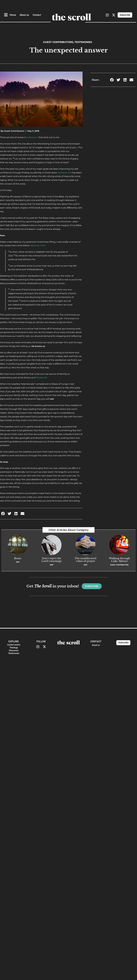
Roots (18, 558)
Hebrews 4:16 (65, 173)
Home (13, 15)
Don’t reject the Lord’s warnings (52, 560)
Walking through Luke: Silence (119, 560)
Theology (14, 648)
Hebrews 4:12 (37, 245)
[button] (3, 514)
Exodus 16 (42, 378)
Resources (14, 650)
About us (24, 15)
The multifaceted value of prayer (85, 560)
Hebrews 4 (32, 137)
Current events (14, 645)
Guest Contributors (58, 42)
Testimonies (83, 42)
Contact (37, 15)
